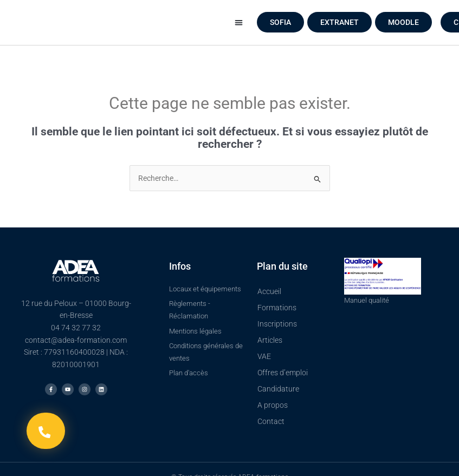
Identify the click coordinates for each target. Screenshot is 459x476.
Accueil (269, 291)
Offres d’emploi (283, 373)
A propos (273, 405)
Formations (277, 308)
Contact (271, 421)
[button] (239, 22)
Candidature (278, 389)
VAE (264, 356)
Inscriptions (277, 324)
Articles (270, 340)
